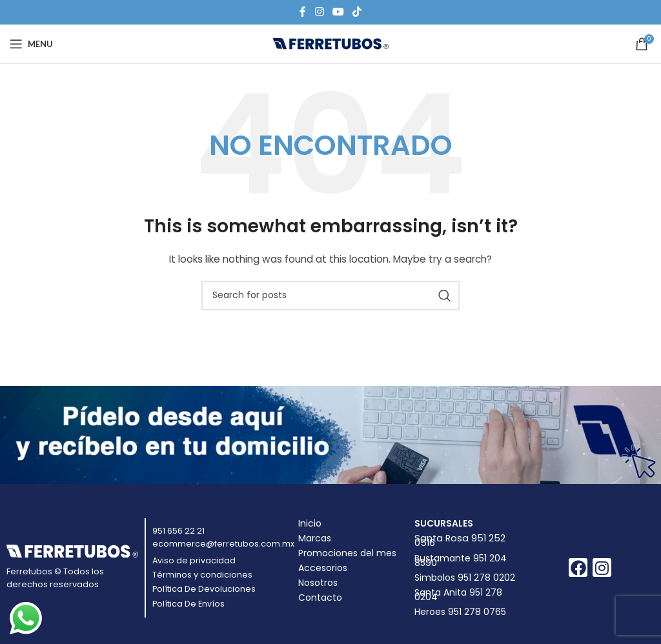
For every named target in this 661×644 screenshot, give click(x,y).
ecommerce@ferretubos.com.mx (223, 544)
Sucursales (444, 523)
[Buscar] (330, 296)
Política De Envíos (188, 604)
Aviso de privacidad (194, 560)
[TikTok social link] (357, 12)
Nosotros (318, 583)
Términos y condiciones (202, 575)
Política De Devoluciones (204, 589)
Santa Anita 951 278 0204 (458, 595)
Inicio (310, 523)
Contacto (320, 598)
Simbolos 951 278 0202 (465, 578)
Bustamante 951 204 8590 (461, 560)
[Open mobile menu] (31, 44)
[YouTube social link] (338, 12)
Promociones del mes (347, 553)
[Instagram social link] (319, 12)
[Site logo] (331, 43)
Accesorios (323, 568)
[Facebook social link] (303, 12)
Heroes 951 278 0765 (460, 612)
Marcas (315, 538)
